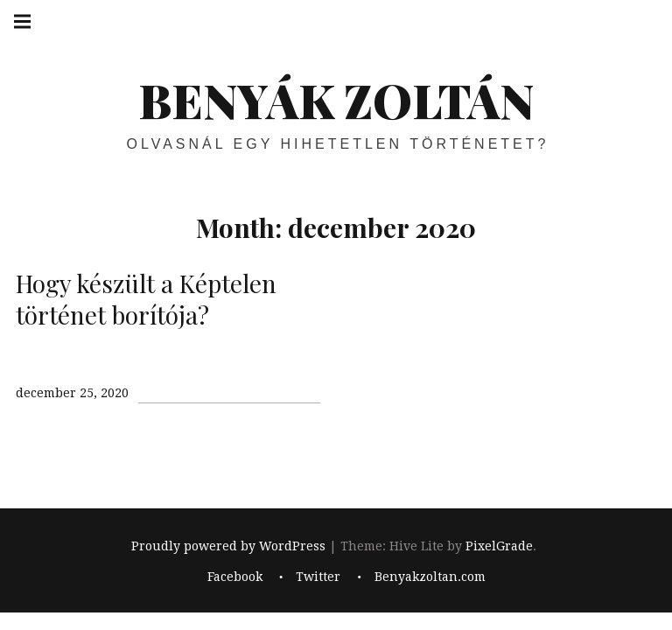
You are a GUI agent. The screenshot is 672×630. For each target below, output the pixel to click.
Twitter (318, 577)
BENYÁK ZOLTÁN (336, 100)
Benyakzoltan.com (430, 577)
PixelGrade (499, 547)
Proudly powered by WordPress (228, 547)
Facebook (235, 577)
